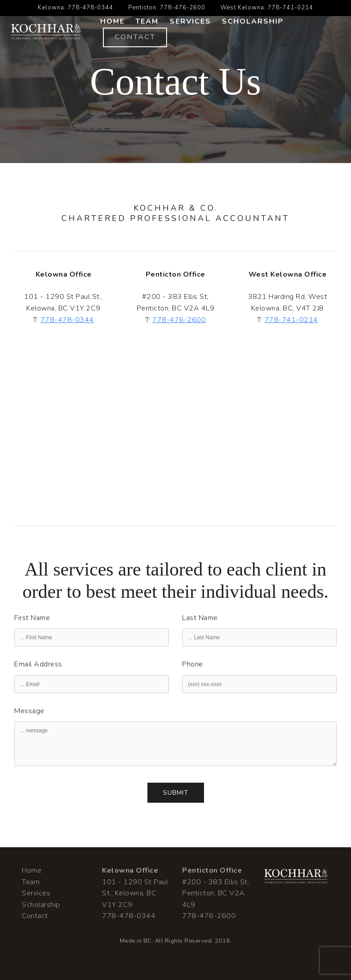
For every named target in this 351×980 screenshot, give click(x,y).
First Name (32, 618)
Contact (135, 37)
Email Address (38, 664)
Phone (193, 664)
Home (112, 21)
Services (190, 21)
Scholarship (253, 21)
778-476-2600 (183, 8)
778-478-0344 (90, 8)
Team (147, 21)
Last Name (200, 618)
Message (29, 711)
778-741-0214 (290, 8)
